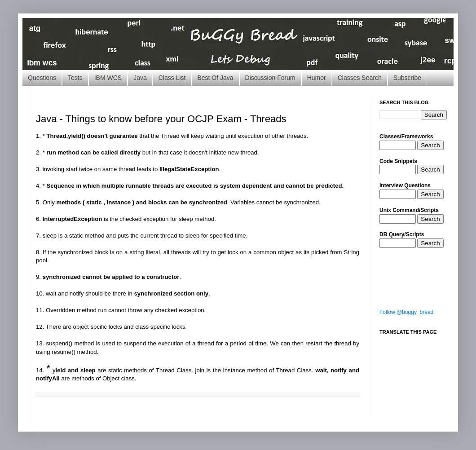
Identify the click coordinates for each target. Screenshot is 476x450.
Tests (75, 78)
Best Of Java (215, 78)
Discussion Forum (270, 78)
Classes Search (360, 78)
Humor (317, 78)
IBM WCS (108, 78)
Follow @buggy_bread (406, 312)
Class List (172, 78)
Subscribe (407, 78)
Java (140, 78)
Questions (42, 78)
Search (430, 145)
